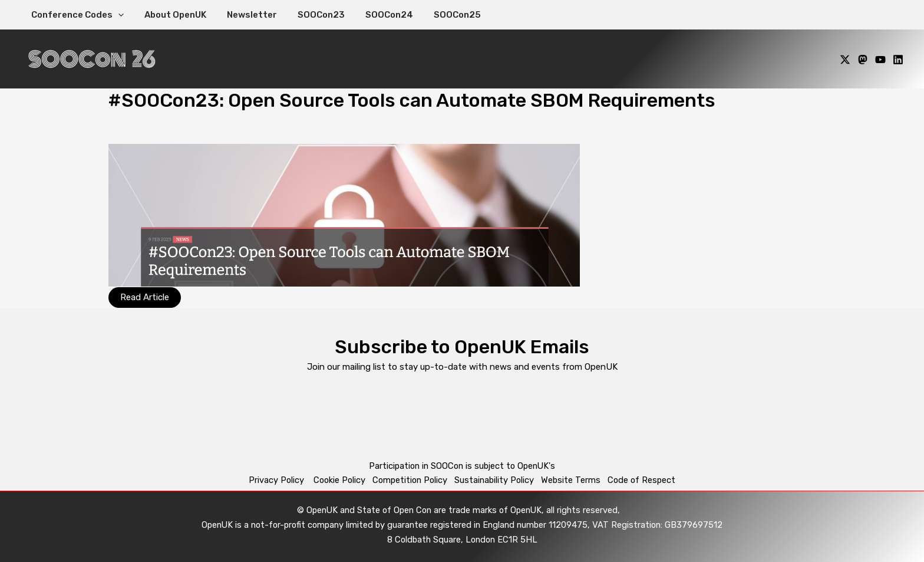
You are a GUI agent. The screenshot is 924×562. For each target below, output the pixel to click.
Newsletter (244, 15)
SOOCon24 (376, 15)
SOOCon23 (311, 15)
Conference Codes (76, 15)
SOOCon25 (441, 15)
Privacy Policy (278, 480)
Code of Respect (641, 480)
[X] (845, 60)
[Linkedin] (898, 60)
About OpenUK (171, 15)
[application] (116, 15)
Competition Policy (413, 480)
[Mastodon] (863, 60)
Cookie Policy (339, 480)
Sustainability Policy (494, 480)
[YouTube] (880, 60)
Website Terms (571, 480)
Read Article (145, 297)
